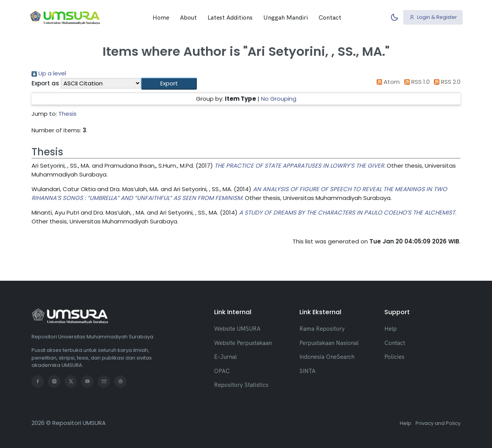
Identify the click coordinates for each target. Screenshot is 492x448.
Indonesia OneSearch (327, 357)
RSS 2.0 (446, 82)
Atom (387, 82)
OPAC (222, 371)
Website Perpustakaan (243, 343)
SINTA (307, 371)
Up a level (49, 73)
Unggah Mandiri (286, 17)
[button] (169, 84)
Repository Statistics (241, 385)
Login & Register (433, 17)
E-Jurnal (225, 357)
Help (391, 329)
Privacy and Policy (438, 423)
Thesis (67, 114)
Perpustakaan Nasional (329, 343)
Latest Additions (230, 17)
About (188, 17)
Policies (394, 357)
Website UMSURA (237, 329)
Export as (45, 83)
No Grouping (279, 99)
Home (161, 17)
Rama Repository (322, 329)
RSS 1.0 (416, 82)
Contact (330, 17)
